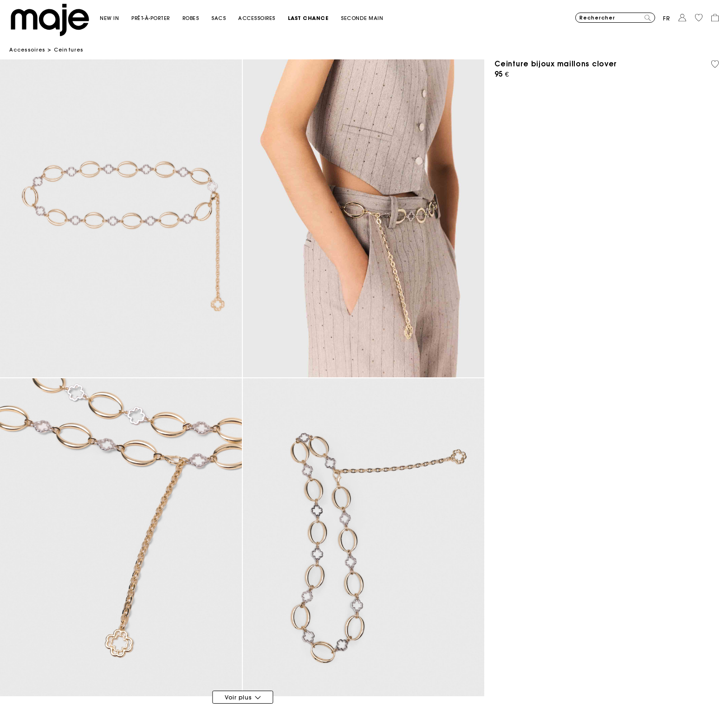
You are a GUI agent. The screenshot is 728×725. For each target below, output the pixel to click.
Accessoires (27, 50)
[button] (116, 18)
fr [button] (667, 18)
